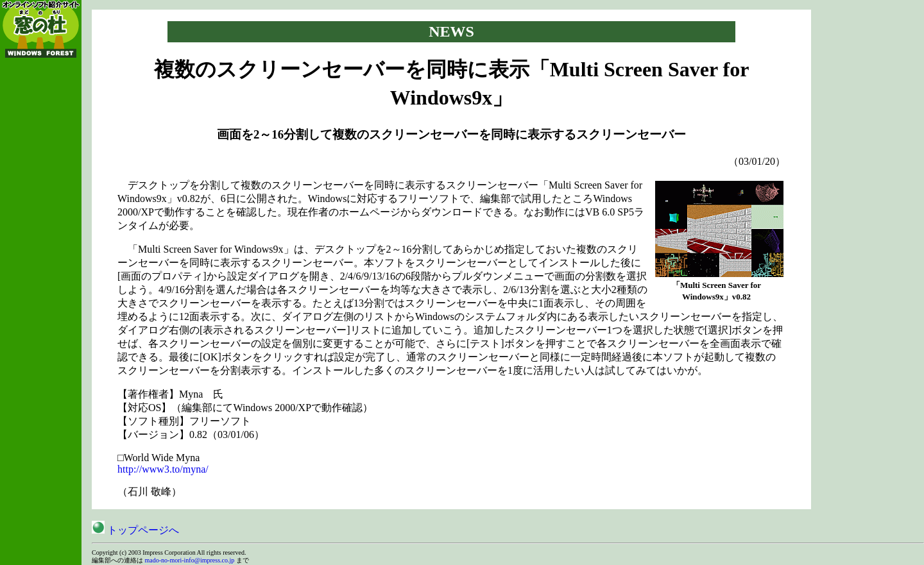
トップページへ (135, 530)
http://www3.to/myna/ (163, 469)
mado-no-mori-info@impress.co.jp (190, 560)
